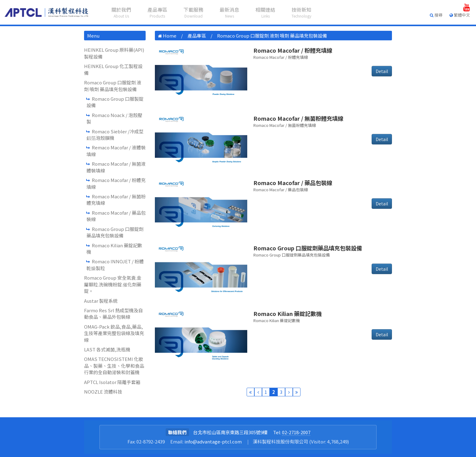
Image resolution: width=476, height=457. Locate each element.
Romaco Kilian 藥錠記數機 (114, 249)
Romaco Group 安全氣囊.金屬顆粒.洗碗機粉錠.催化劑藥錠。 (113, 284)
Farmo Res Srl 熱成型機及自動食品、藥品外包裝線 (113, 313)
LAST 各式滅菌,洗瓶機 (107, 349)
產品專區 (157, 12)
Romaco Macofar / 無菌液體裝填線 (116, 167)
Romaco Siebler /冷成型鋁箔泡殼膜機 (115, 135)
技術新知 (301, 12)
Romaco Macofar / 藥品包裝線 (116, 216)
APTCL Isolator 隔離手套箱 (112, 382)
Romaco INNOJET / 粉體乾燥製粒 (115, 265)
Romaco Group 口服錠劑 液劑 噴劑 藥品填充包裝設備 (113, 86)
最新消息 (229, 12)
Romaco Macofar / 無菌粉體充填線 (116, 200)
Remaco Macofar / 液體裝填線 (116, 151)
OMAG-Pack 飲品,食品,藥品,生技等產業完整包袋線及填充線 (114, 333)
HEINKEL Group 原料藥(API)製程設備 (114, 53)
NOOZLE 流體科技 (103, 392)
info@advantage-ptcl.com (213, 441)
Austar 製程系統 (101, 301)
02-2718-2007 (296, 432)
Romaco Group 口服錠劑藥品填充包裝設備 (115, 232)
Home (170, 36)
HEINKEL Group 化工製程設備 (113, 69)
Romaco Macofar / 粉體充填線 (116, 183)
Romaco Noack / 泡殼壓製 (114, 118)
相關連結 (265, 12)
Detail (382, 71)
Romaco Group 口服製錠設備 (115, 102)
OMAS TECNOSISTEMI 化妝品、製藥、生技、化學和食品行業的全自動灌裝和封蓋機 (114, 366)
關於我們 (121, 12)
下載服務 (193, 12)
